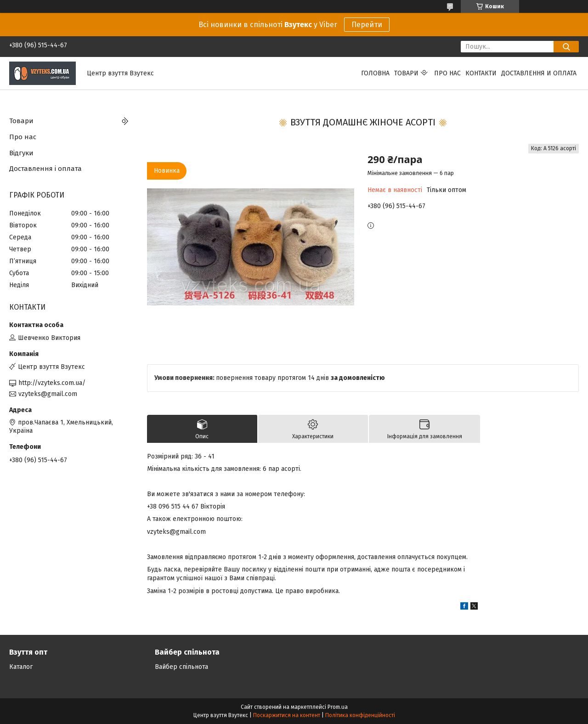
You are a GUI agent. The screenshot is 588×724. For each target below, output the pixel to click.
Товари (406, 73)
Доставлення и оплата (539, 73)
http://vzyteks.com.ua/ (52, 383)
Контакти (481, 73)
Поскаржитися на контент (287, 715)
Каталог (21, 667)
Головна (375, 73)
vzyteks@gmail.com (48, 394)
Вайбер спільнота (181, 667)
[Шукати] (566, 47)
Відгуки (21, 153)
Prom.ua (338, 707)
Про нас (447, 73)
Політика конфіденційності (360, 715)
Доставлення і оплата (45, 169)
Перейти (367, 25)
